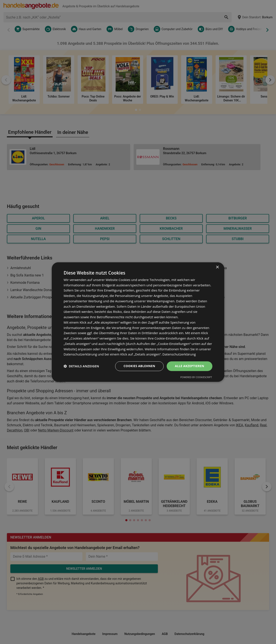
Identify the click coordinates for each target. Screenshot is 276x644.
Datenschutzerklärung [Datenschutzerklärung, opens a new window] (179, 354)
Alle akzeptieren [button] (190, 366)
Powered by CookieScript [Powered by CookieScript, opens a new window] (196, 377)
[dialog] (138, 322)
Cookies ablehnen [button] (139, 366)
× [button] (217, 267)
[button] (81, 366)
